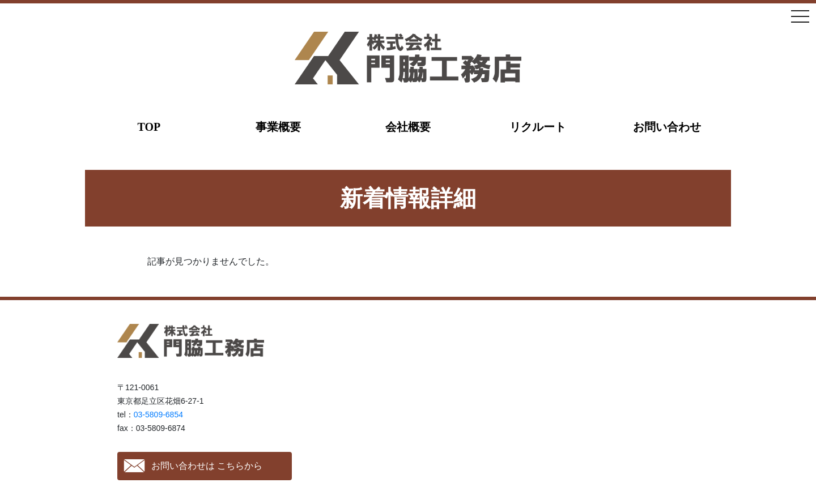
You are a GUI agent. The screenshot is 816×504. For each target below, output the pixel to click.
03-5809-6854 (158, 415)
